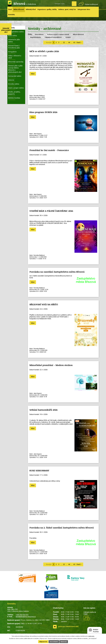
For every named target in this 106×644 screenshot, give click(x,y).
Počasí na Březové (91, 4)
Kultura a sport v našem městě (58, 34)
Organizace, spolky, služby (47, 9)
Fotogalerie (12, 52)
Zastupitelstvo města (16, 32)
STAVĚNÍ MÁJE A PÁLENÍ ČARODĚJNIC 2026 (51, 211)
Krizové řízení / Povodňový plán (14, 47)
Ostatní (68, 37)
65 (74, 42)
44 (69, 42)
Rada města (13, 36)
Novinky (35, 21)
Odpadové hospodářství (53, 37)
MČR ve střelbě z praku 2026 (44, 51)
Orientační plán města (14, 41)
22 (64, 42)
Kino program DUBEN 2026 (43, 112)
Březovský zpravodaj (16, 62)
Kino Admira (39, 34)
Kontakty (11, 14)
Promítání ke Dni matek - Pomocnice (49, 150)
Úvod (10, 9)
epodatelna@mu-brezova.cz (26, 617)
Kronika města (14, 84)
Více (33, 74)
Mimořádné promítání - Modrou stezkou (51, 365)
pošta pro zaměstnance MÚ (68, 626)
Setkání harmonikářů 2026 (44, 410)
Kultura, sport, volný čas (67, 9)
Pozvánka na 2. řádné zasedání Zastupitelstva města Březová (62, 528)
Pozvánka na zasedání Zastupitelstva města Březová (57, 272)
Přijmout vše (43, 642)
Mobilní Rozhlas (14, 98)
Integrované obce (84, 9)
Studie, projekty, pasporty (14, 93)
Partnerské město (15, 76)
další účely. (91, 636)
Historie (11, 80)
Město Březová (19, 9)
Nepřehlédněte (35, 37)
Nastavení (64, 642)
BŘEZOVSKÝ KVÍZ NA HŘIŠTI (44, 304)
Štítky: (30, 34)
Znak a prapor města (16, 88)
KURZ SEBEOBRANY (39, 470)
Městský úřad (31, 9)
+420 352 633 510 (22, 615)
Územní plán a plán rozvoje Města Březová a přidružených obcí (15, 69)
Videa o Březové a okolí (15, 57)
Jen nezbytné (54, 642)
